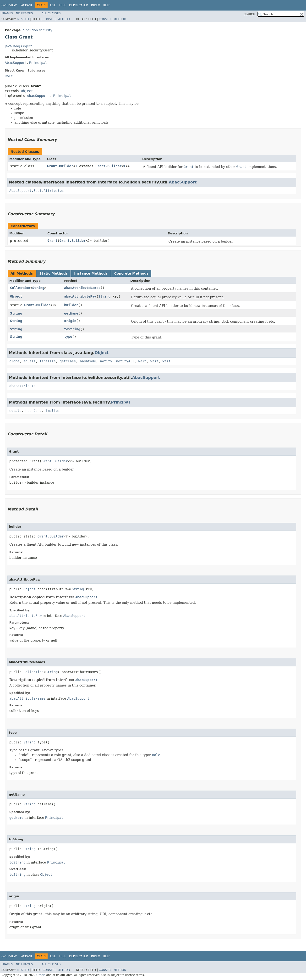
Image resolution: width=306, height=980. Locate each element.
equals (30, 361)
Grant (52, 241)
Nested (23, 19)
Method (64, 19)
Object (27, 91)
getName (71, 313)
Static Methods (53, 273)
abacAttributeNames (82, 288)
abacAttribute (22, 386)
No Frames (25, 13)
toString (72, 329)
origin (70, 321)
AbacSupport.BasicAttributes (37, 191)
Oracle (41, 975)
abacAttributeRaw (80, 296)
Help (107, 5)
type (68, 337)
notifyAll (125, 361)
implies (53, 411)
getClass (68, 361)
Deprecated (79, 5)
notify (106, 361)
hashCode (88, 361)
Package (26, 5)
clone (14, 361)
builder (71, 305)
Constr (49, 19)
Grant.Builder (60, 166)
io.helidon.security (37, 30)
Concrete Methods (131, 273)
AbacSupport (16, 63)
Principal (38, 63)
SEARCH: (250, 14)
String (38, 288)
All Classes (51, 13)
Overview (9, 5)
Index (96, 5)
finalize (47, 361)
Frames (7, 13)
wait (142, 361)
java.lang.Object (18, 46)
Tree (63, 5)
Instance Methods (91, 273)
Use (53, 5)
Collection (20, 288)
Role (9, 76)
